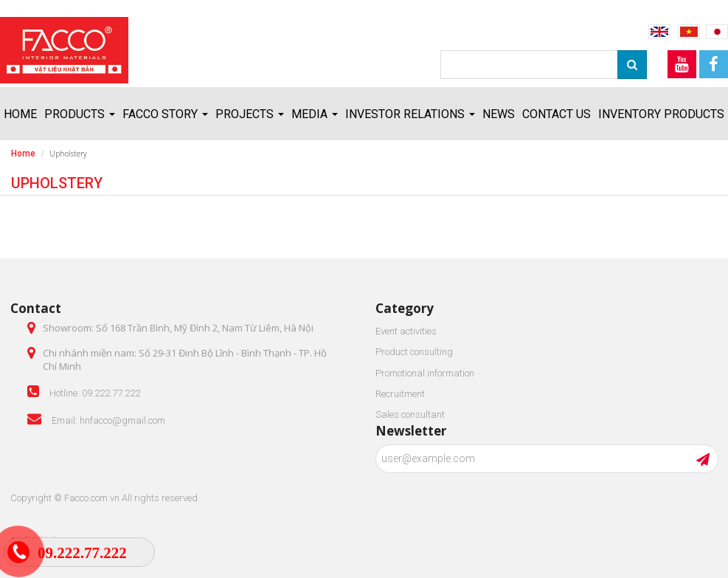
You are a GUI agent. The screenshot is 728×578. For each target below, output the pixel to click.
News (499, 114)
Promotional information (425, 373)
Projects (250, 114)
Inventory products (661, 114)
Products (80, 114)
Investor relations (410, 114)
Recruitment (400, 394)
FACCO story (165, 114)
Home (20, 114)
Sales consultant (410, 414)
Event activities (406, 331)
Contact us (557, 114)
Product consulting (414, 352)
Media (315, 114)
